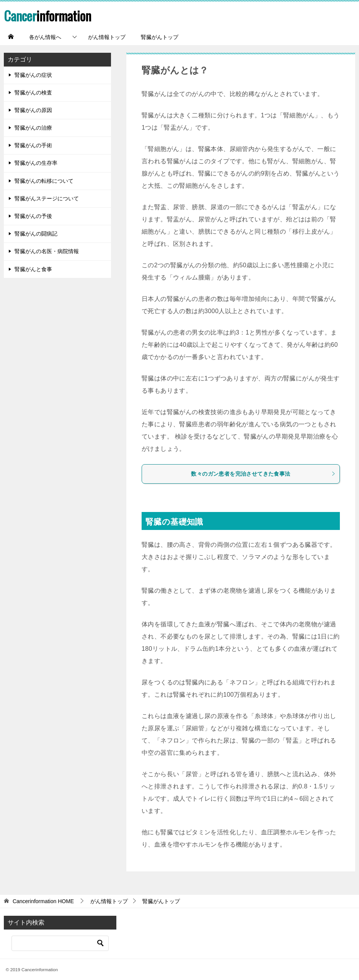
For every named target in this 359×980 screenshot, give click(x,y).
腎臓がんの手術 (33, 145)
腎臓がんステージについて (47, 198)
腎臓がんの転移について (44, 181)
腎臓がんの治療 (33, 128)
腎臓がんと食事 (33, 269)
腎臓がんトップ (160, 37)
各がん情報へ (45, 37)
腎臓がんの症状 (33, 75)
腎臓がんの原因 (33, 110)
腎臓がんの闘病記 (36, 234)
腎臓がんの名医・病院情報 (47, 251)
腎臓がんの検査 (33, 93)
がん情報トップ (107, 37)
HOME (43, 901)
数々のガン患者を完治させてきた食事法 (263, 474)
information (49, 15)
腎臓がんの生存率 (36, 163)
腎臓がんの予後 (33, 216)
